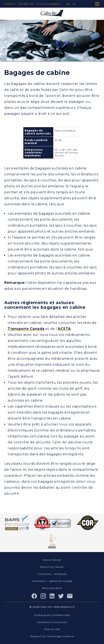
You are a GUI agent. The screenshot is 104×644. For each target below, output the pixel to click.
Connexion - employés (52, 574)
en (68, 4)
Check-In (10, 4)
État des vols (26, 4)
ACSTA (64, 329)
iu (74, 4)
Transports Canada (26, 329)
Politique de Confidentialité (52, 615)
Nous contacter (52, 588)
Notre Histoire (52, 560)
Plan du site (52, 629)
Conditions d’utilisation (52, 622)
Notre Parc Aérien (52, 567)
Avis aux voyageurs (49, 4)
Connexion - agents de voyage (52, 581)
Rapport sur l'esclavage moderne (52, 636)
